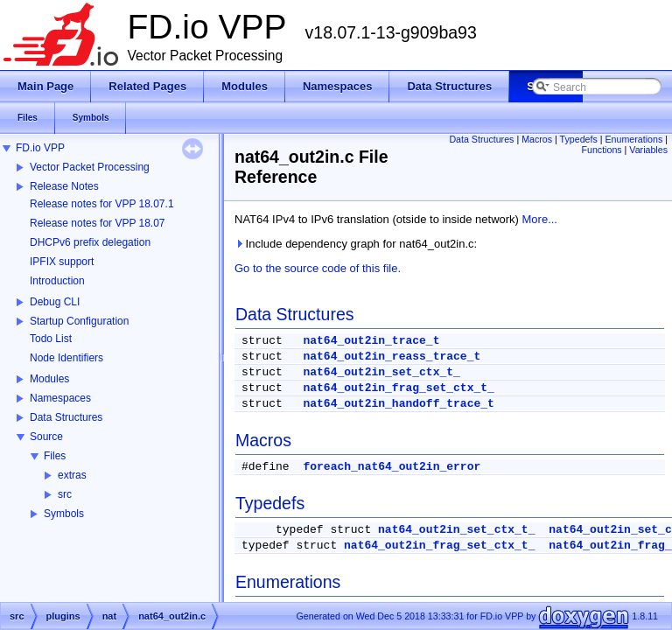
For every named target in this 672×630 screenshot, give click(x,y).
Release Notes (64, 186)
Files (55, 456)
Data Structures (66, 417)
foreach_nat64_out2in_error (392, 467)
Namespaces (60, 398)
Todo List (51, 339)
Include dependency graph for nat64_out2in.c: (356, 244)
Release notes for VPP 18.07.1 (102, 204)
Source (46, 437)
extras (72, 475)
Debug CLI (55, 302)
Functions (601, 150)
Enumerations (634, 139)
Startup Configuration (79, 321)
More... (540, 219)
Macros (537, 139)
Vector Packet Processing (90, 167)
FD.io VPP (40, 148)
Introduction (57, 281)
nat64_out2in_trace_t (371, 341)
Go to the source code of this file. (318, 268)
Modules (49, 379)
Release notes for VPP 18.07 (98, 223)
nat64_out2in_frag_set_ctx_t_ (398, 388)
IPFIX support (62, 262)
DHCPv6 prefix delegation (90, 242)
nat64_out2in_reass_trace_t (392, 357)
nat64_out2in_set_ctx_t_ (381, 372)
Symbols (64, 514)
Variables (648, 150)
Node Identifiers (66, 358)
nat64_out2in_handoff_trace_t (398, 404)
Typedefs (579, 139)
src (65, 494)
